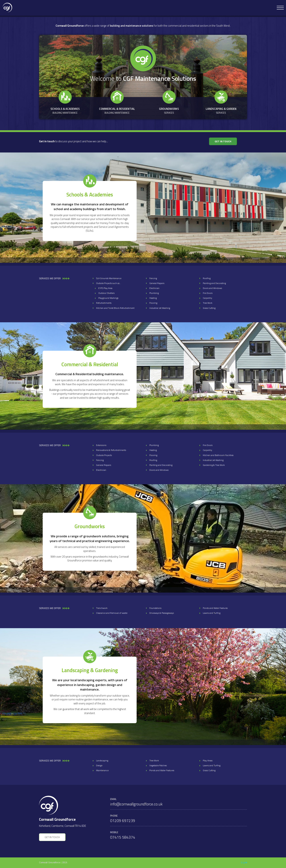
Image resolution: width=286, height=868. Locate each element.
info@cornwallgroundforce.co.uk (136, 804)
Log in (244, 863)
